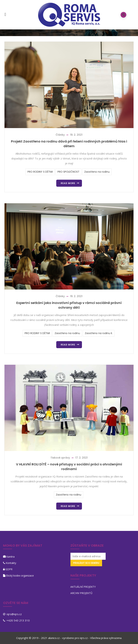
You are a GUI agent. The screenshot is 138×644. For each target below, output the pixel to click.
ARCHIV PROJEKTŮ (81, 593)
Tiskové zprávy (60, 458)
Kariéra (10, 557)
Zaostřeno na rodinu (97, 172)
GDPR (9, 569)
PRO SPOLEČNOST (68, 172)
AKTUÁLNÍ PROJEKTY (83, 587)
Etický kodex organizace (20, 576)
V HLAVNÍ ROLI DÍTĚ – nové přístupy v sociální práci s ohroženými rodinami (69, 467)
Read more (68, 183)
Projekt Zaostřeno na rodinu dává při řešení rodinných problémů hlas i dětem (69, 144)
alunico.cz (54, 638)
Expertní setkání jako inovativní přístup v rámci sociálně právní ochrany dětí (69, 305)
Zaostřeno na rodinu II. (99, 333)
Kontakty (11, 563)
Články (60, 135)
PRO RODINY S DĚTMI (40, 172)
